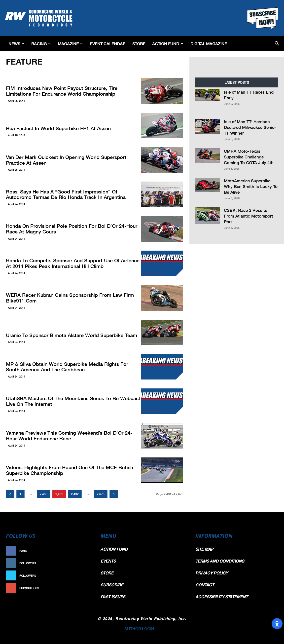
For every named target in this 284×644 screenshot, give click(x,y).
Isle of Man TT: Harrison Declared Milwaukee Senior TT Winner (250, 127)
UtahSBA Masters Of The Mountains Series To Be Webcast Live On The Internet (71, 401)
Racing (41, 44)
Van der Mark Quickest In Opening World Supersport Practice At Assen (72, 160)
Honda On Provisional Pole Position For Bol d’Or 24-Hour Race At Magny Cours (71, 229)
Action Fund (168, 44)
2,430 (44, 494)
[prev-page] (10, 494)
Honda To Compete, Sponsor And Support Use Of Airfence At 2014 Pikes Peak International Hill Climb (69, 264)
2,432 (75, 494)
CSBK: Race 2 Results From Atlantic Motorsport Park (248, 216)
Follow (83, 563)
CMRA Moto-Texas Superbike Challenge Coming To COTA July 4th (249, 157)
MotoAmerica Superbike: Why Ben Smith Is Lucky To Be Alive (251, 186)
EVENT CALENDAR (108, 44)
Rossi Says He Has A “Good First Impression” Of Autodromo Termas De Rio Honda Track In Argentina (68, 195)
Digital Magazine (209, 44)
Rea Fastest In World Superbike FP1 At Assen (53, 128)
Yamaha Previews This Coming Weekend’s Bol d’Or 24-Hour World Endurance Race (68, 436)
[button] (277, 44)
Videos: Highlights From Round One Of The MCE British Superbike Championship (63, 471)
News (16, 44)
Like (86, 551)
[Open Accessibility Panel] (277, 624)
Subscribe (81, 588)
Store (139, 44)
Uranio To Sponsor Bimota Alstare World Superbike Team (65, 335)
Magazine (70, 44)
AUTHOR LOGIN (139, 628)
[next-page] (114, 494)
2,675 (101, 494)
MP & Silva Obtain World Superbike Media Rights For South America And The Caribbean (67, 367)
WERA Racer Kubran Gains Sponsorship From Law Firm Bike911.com (63, 298)
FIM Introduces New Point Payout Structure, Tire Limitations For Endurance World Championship (71, 91)
